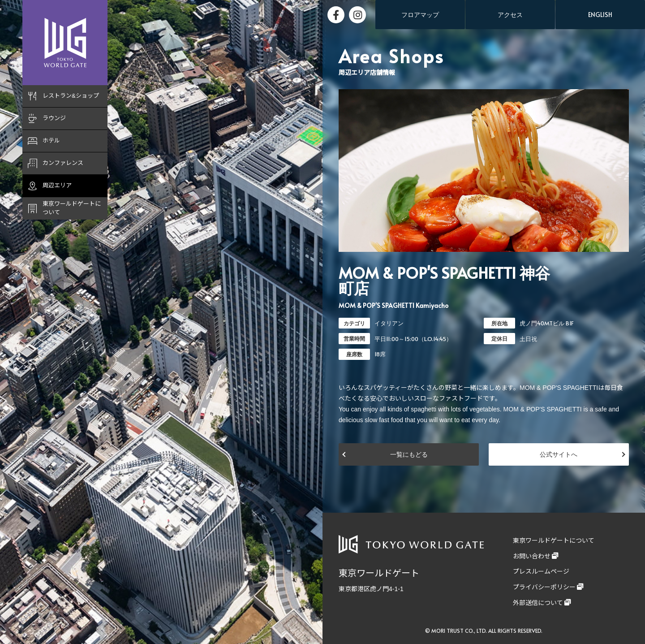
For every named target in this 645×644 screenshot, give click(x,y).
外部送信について (538, 603)
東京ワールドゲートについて (554, 540)
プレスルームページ (541, 571)
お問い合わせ (532, 556)
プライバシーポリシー (544, 587)
